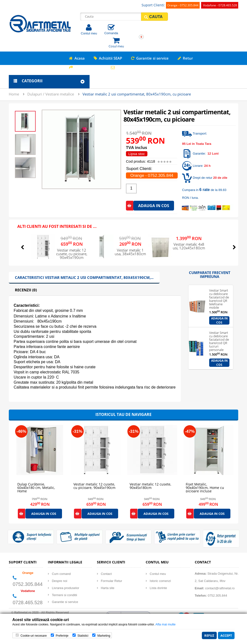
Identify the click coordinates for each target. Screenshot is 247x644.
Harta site (108, 588)
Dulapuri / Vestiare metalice (51, 94)
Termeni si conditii (64, 595)
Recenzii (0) (26, 290)
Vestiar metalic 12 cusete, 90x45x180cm (150, 486)
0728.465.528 (28, 602)
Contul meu (89, 33)
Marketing (104, 636)
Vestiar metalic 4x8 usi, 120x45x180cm (189, 246)
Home (14, 94)
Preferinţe (62, 636)
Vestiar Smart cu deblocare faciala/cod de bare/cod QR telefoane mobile (219, 292)
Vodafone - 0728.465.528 (220, 5)
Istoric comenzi (160, 581)
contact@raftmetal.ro (220, 588)
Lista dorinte (158, 588)
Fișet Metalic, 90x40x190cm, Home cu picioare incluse (205, 486)
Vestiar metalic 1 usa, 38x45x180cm (130, 252)
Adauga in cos (219, 320)
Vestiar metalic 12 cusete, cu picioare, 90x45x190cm (72, 254)
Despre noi (59, 581)
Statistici (83, 636)
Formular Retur (111, 581)
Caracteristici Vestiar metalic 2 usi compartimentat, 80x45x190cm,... (84, 277)
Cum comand (61, 574)
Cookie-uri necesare (34, 636)
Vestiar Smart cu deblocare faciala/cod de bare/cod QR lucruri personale (219, 334)
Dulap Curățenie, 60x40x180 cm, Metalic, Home (36, 486)
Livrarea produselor (65, 588)
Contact (106, 574)
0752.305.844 (28, 584)
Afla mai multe (165, 624)
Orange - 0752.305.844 (183, 5)
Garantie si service (65, 602)
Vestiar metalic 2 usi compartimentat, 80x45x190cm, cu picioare (137, 94)
